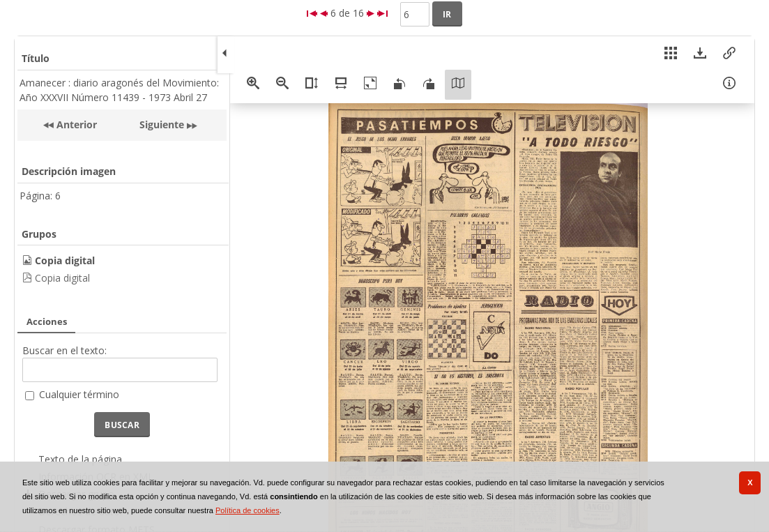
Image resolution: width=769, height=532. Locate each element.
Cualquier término (79, 394)
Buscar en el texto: (64, 350)
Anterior (75, 124)
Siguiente (162, 124)
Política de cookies (248, 510)
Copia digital (62, 278)
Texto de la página (80, 459)
